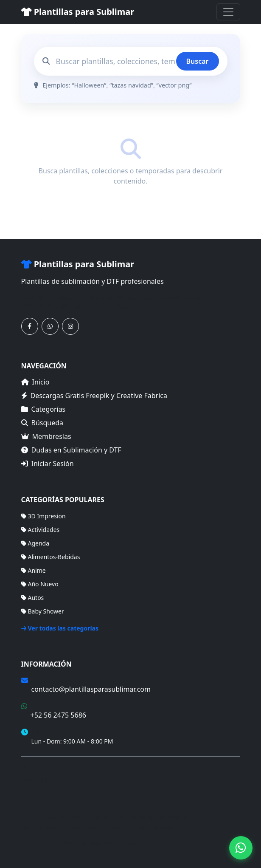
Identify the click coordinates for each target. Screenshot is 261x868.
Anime (34, 570)
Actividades (41, 530)
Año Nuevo (40, 584)
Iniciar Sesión (48, 464)
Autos (33, 598)
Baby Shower (43, 611)
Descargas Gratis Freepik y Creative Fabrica (94, 396)
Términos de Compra (50, 768)
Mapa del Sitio (41, 780)
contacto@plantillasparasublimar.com (91, 689)
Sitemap (132, 843)
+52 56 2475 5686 (58, 715)
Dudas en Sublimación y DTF (71, 450)
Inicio (35, 382)
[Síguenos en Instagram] (70, 326)
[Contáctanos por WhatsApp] (50, 326)
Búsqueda (42, 423)
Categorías (43, 409)
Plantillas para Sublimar (78, 12)
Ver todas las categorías (60, 628)
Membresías (46, 436)
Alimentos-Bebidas (51, 557)
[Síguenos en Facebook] (30, 326)
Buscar (198, 61)
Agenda (35, 543)
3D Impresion (43, 516)
